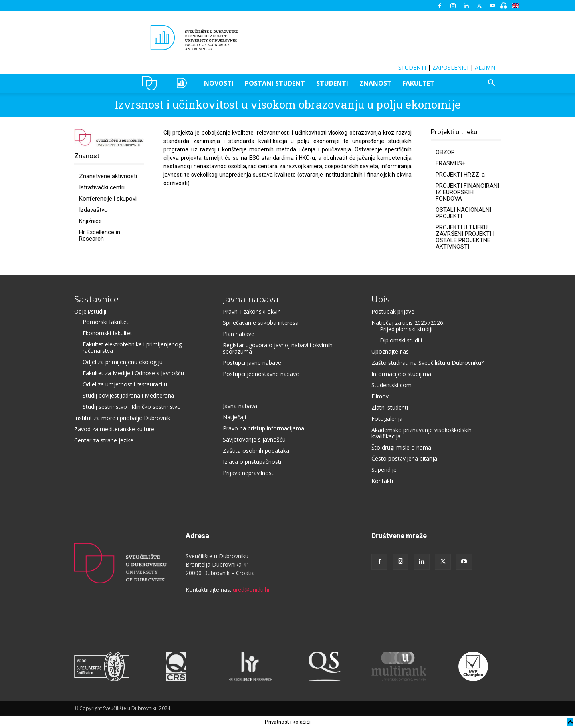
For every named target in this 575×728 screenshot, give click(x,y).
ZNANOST (375, 83)
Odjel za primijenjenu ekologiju (123, 362)
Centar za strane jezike (104, 440)
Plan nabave (239, 334)
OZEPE (183, 83)
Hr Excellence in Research (100, 235)
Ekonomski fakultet (107, 333)
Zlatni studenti (390, 407)
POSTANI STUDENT (275, 83)
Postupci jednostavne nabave (261, 374)
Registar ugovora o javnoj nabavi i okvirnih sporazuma (278, 348)
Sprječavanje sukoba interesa (261, 323)
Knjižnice (90, 221)
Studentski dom (392, 385)
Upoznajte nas (390, 351)
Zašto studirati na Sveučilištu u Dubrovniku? (427, 363)
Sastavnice (96, 299)
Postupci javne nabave (252, 363)
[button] (491, 84)
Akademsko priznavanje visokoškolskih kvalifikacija (421, 433)
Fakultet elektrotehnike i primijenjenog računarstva (132, 347)
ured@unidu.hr (251, 590)
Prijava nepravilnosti (249, 473)
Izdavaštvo (93, 210)
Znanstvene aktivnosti (108, 176)
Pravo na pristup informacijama (264, 428)
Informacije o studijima (401, 374)
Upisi (382, 299)
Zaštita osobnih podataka (256, 451)
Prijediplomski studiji (406, 329)
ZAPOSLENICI (450, 67)
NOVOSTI (219, 83)
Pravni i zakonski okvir (251, 311)
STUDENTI (412, 67)
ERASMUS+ (451, 163)
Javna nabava (251, 299)
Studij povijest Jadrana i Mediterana (128, 395)
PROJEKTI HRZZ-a (460, 175)
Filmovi (381, 396)
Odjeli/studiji (90, 311)
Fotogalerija (387, 419)
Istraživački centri (102, 187)
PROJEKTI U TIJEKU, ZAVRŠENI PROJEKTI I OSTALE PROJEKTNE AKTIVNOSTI (465, 237)
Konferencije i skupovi (108, 199)
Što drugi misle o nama (401, 447)
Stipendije (384, 470)
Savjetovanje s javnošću (254, 439)
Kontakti (382, 481)
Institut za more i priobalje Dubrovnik (122, 418)
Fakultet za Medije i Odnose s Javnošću (133, 373)
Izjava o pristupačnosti (252, 462)
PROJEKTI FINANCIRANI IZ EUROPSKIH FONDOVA (467, 192)
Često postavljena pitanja (404, 458)
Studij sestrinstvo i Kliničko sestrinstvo (132, 407)
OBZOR (445, 152)
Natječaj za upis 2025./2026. (408, 323)
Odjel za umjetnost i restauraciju (125, 384)
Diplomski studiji (401, 340)
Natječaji (234, 417)
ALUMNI (486, 67)
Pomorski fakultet (106, 322)
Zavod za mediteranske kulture (114, 429)
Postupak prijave (393, 311)
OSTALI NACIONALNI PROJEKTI (463, 213)
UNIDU (152, 83)
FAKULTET (418, 83)
